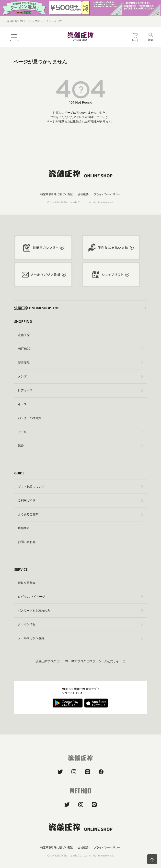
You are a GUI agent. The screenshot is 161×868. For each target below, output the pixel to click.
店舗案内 (80, 528)
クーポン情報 (80, 624)
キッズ (80, 404)
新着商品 (80, 363)
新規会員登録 (80, 583)
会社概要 (83, 194)
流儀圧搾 (80, 335)
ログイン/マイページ (80, 597)
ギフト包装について (80, 487)
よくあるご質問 (80, 514)
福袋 (80, 446)
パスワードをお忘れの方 (80, 611)
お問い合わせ (80, 542)
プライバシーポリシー (107, 194)
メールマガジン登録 (80, 638)
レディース (80, 390)
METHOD (80, 349)
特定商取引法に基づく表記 (57, 194)
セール (80, 432)
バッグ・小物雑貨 (80, 418)
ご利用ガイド (80, 500)
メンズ (80, 376)
